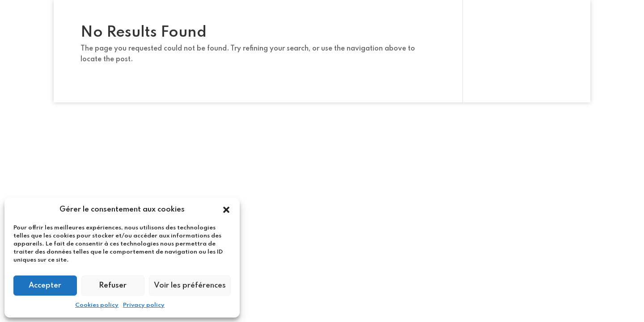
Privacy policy (144, 305)
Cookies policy (97, 305)
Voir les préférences (190, 286)
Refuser (113, 286)
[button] (226, 210)
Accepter (45, 286)
